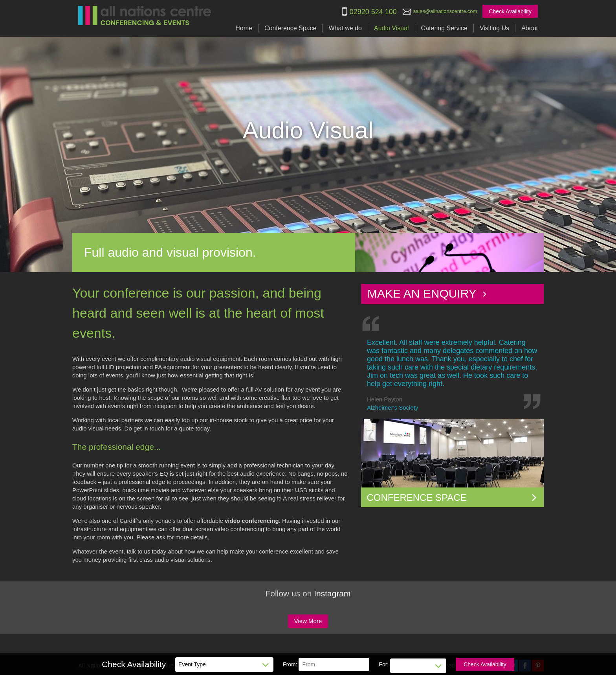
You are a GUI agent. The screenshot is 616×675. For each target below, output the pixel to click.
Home (244, 28)
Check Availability (510, 11)
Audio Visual (391, 28)
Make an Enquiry (427, 294)
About (530, 28)
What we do (345, 28)
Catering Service (444, 28)
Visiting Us (494, 28)
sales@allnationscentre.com (445, 11)
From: (290, 664)
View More (308, 621)
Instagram (332, 593)
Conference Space (291, 28)
